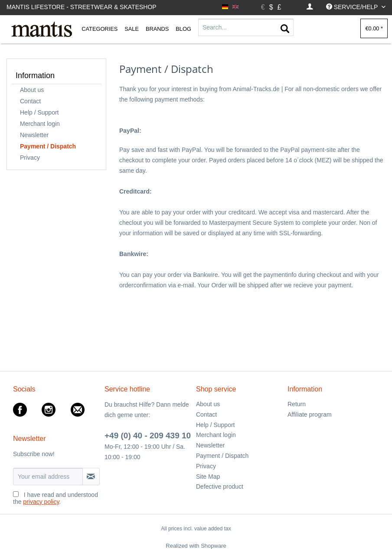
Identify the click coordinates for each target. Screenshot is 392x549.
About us (32, 90)
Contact (30, 101)
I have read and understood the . (56, 498)
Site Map (208, 477)
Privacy (30, 158)
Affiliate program (310, 414)
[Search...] (246, 27)
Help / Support (39, 112)
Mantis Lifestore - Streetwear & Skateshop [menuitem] (82, 7)
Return (297, 404)
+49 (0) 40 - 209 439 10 (148, 436)
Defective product (220, 487)
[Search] (285, 29)
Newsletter (34, 135)
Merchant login (40, 124)
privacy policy (41, 502)
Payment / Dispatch (48, 146)
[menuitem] (310, 7)
